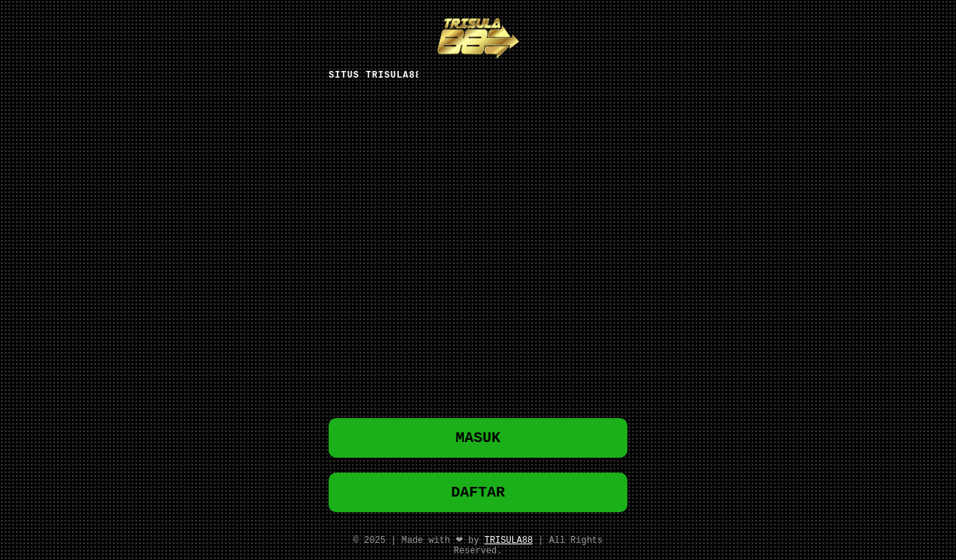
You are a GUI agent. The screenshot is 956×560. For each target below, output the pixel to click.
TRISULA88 (509, 543)
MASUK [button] (478, 436)
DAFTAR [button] (478, 493)
